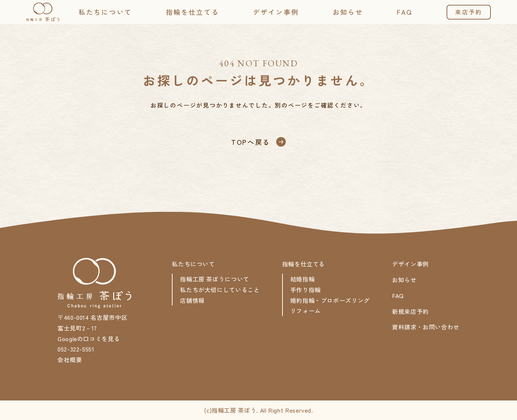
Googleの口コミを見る (89, 339)
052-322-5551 (76, 349)
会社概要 (70, 360)
